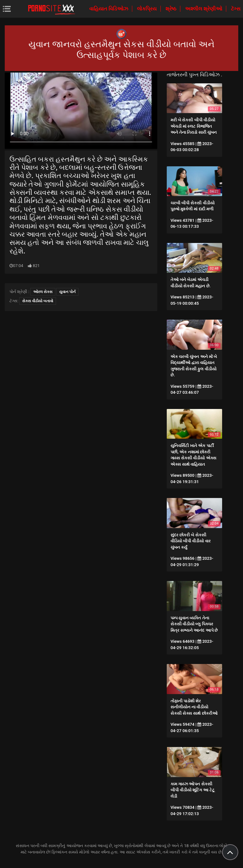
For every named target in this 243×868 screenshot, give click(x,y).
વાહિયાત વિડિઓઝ (109, 9)
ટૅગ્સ (236, 9)
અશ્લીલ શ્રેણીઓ (204, 9)
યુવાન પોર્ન (67, 292)
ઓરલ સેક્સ (43, 292)
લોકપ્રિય (147, 9)
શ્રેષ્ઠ (171, 9)
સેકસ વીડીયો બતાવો (38, 301)
